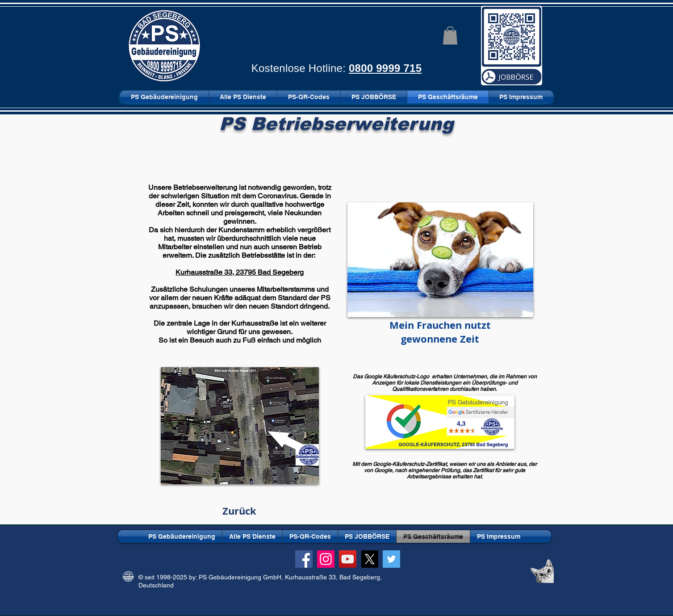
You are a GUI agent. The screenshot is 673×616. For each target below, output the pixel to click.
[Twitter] (391, 559)
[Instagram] (326, 559)
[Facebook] (304, 559)
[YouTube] (348, 559)
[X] (370, 559)
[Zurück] (240, 511)
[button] (450, 36)
